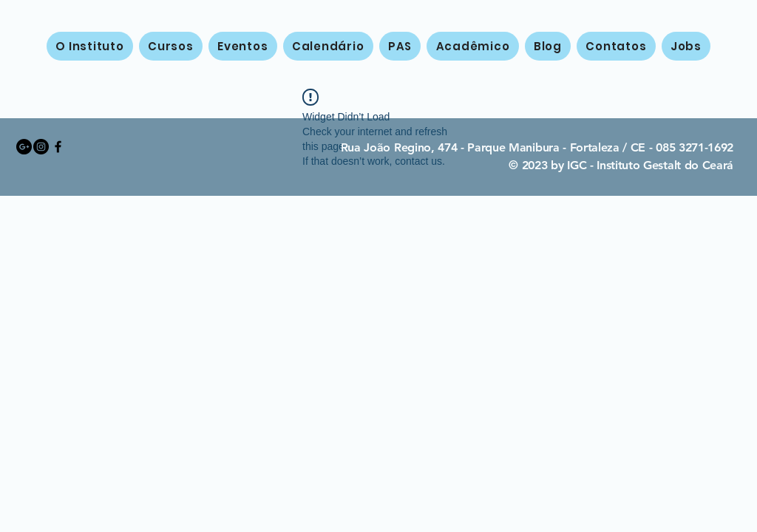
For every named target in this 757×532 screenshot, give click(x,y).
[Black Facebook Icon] (58, 147)
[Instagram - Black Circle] (41, 147)
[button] (171, 46)
